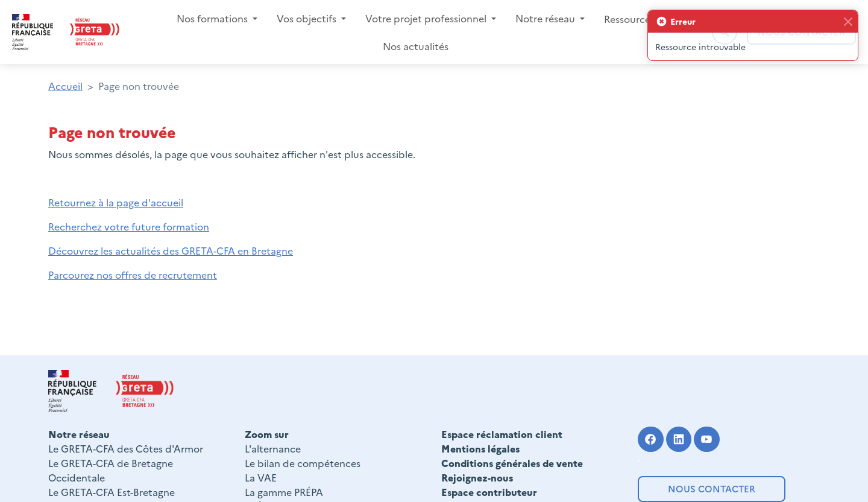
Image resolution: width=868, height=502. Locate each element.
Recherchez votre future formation (129, 226)
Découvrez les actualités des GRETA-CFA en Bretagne (171, 250)
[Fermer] (848, 21)
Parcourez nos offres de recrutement (133, 275)
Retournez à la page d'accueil (116, 202)
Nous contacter (712, 488)
